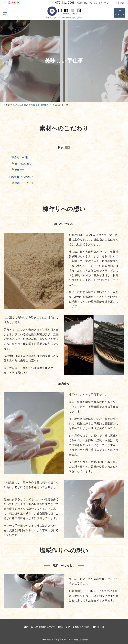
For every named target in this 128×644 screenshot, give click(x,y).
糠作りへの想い (21, 157)
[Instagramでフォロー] (9, 3)
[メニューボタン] (5, 13)
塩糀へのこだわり (24, 183)
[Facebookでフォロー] (5, 3)
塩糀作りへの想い (22, 177)
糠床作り (19, 170)
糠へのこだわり (23, 164)
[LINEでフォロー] (18, 3)
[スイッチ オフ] (120, 13)
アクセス (119, 3)
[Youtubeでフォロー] (14, 3)
